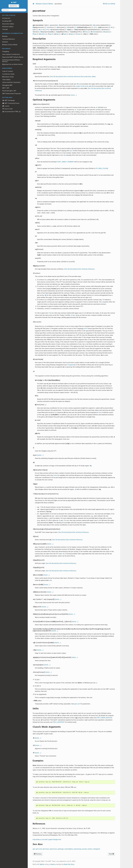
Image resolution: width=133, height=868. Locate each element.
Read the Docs (69, 864)
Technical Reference (9, 39)
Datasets (5, 42)
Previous (38, 854)
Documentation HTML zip (11, 112)
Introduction (6, 18)
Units (55, 475)
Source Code (7, 109)
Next (111, 854)
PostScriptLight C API (9, 91)
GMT (15, 3)
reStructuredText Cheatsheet (11, 82)
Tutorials (5, 29)
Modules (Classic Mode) (10, 45)
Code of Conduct (8, 71)
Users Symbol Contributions (11, 54)
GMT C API (6, 88)
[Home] (33, 4)
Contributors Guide (8, 74)
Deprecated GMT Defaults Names (13, 57)
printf (85, 329)
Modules (5, 36)
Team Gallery (6, 80)
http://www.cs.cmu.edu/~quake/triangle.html (47, 840)
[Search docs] (14, 10)
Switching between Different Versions (11, 61)
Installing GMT (7, 21)
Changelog (6, 52)
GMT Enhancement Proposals (11, 94)
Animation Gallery (8, 27)
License (6, 106)
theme (53, 864)
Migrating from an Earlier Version (12, 64)
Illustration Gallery (8, 24)
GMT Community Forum (11, 103)
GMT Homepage (8, 100)
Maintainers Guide (8, 77)
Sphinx (42, 864)
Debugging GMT (7, 85)
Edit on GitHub (110, 4)
